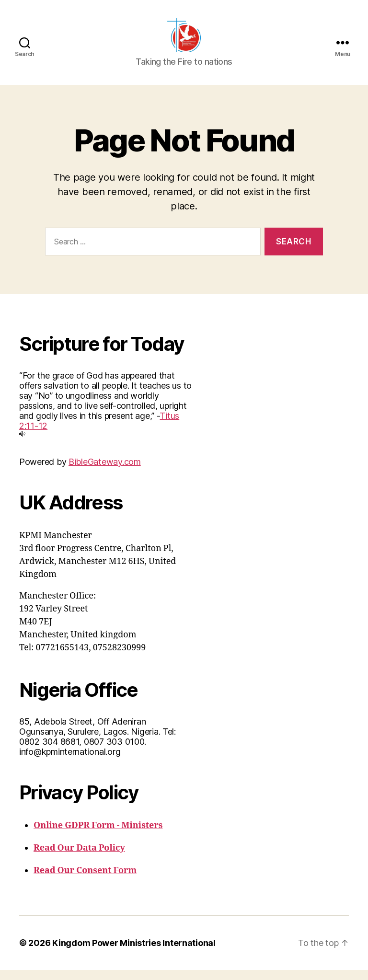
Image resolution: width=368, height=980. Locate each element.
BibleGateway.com (105, 472)
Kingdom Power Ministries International (134, 953)
